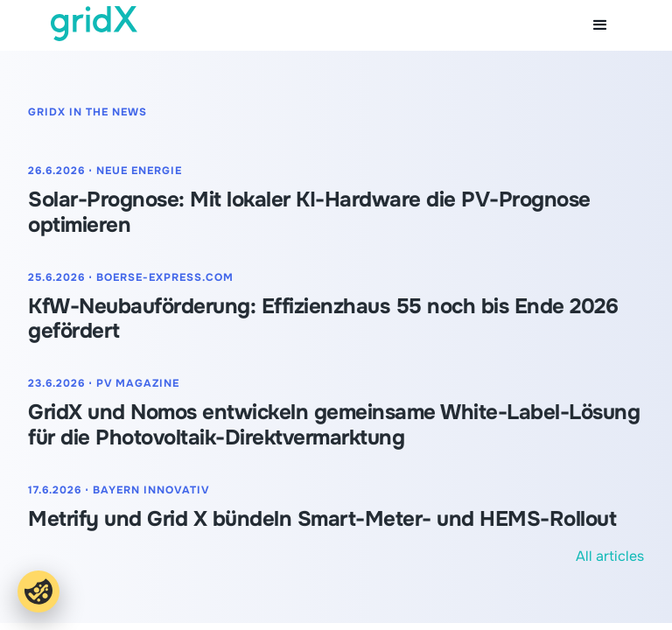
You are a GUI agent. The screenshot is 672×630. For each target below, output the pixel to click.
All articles (610, 556)
